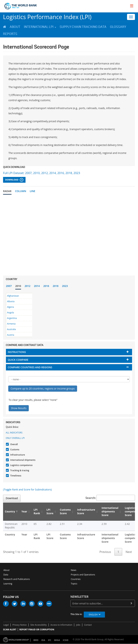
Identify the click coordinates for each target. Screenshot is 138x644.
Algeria (10, 307)
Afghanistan (13, 296)
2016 (46, 286)
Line (32, 191)
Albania (11, 301)
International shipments (22, 460)
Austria (11, 335)
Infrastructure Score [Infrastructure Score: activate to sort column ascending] (86, 511)
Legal (6, 625)
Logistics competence (21, 465)
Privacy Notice (19, 625)
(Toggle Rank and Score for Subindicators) (27, 489)
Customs (14, 450)
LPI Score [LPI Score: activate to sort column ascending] (50, 511)
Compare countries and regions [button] (30, 367)
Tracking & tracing (19, 470)
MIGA (57, 640)
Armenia (11, 324)
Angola (10, 313)
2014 (37, 286)
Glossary (118, 27)
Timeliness (15, 476)
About (15, 27)
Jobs (78, 625)
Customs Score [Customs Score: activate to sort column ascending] (65, 511)
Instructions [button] (17, 352)
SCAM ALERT (10, 630)
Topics (74, 584)
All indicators (14, 433)
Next (129, 552)
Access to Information (61, 625)
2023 (65, 286)
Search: (110, 498)
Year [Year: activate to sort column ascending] (24, 511)
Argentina (12, 318)
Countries (76, 579)
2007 (9, 286)
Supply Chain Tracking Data (83, 27)
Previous (105, 552)
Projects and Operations (83, 575)
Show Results (19, 408)
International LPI (40, 27)
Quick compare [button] (18, 360)
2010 (18, 286)
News (74, 570)
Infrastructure (17, 455)
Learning (8, 584)
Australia (11, 329)
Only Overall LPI (15, 438)
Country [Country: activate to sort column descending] (10, 511)
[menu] (132, 6)
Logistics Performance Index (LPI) (47, 17)
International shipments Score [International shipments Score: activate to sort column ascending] (110, 511)
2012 (27, 286)
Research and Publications (17, 579)
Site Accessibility (39, 625)
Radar (7, 191)
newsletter (79, 597)
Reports (10, 34)
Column (21, 191)
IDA (43, 640)
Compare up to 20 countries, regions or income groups (43, 389)
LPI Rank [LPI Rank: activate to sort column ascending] (37, 511)
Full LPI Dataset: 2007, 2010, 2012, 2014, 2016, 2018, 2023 (42, 173)
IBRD (36, 640)
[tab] (69, 352)
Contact (88, 625)
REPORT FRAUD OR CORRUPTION (37, 630)
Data (6, 575)
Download (14, 180)
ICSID (65, 640)
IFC (50, 640)
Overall (14, 444)
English (93, 615)
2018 (56, 286)
